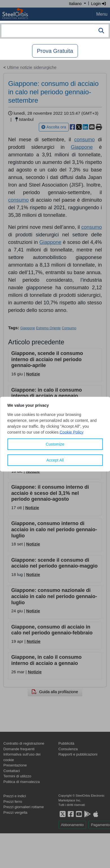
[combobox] (55, 31)
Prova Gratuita (55, 51)
